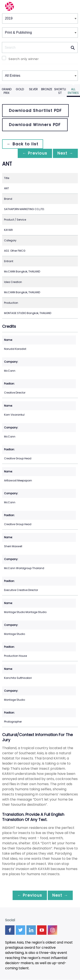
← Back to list (23, 144)
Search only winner (24, 59)
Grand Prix (7, 91)
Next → (65, 153)
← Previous (33, 153)
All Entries (73, 91)
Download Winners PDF (35, 125)
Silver (33, 89)
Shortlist (60, 91)
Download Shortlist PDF (35, 110)
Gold (20, 89)
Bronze (47, 89)
